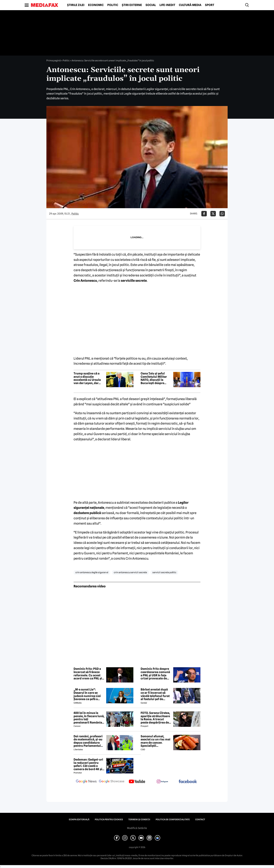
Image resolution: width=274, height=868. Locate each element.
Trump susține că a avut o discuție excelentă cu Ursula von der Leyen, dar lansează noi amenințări (87, 378)
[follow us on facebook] (188, 782)
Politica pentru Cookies (109, 820)
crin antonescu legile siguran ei (92, 572)
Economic (96, 5)
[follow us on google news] (86, 782)
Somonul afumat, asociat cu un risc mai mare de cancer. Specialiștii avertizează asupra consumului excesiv (155, 741)
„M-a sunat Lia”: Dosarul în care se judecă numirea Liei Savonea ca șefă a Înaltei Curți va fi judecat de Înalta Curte (87, 694)
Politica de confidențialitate (173, 820)
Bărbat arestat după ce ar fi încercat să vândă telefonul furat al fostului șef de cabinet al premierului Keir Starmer (156, 694)
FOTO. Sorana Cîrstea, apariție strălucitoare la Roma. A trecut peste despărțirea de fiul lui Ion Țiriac (155, 718)
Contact (200, 820)
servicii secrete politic (164, 572)
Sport (210, 5)
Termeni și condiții (139, 820)
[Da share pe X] (213, 214)
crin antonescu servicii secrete (130, 572)
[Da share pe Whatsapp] (222, 214)
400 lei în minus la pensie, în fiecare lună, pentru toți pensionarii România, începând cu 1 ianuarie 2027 (89, 718)
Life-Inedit (167, 5)
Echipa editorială (79, 820)
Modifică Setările (137, 828)
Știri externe (132, 5)
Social (151, 5)
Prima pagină (54, 60)
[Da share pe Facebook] (204, 214)
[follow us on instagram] (162, 782)
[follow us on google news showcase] (112, 782)
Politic (113, 5)
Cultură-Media (190, 5)
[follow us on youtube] (137, 782)
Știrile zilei (76, 5)
